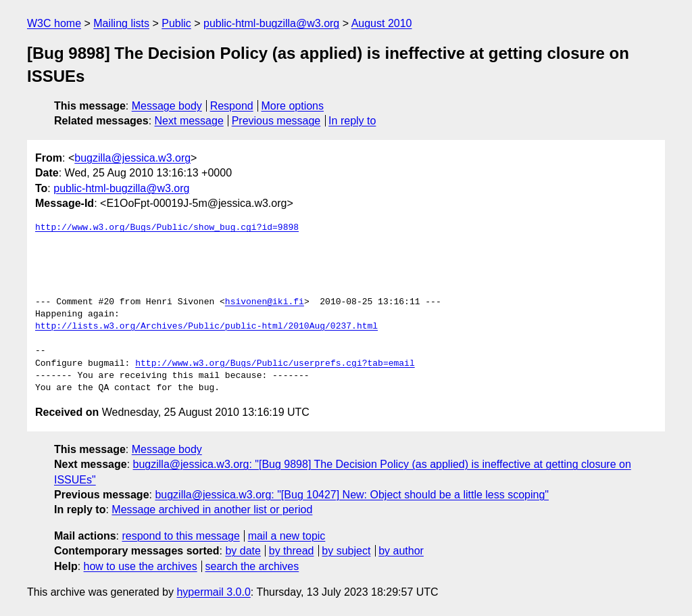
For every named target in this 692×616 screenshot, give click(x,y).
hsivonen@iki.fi (265, 302)
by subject (346, 551)
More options (293, 106)
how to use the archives (141, 566)
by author (401, 551)
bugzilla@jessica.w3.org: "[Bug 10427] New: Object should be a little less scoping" (352, 495)
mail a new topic (287, 536)
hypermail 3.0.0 (213, 592)
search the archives (252, 566)
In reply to (352, 121)
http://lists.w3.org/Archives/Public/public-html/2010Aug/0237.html (206, 327)
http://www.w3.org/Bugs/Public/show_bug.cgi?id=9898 (167, 228)
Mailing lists (121, 23)
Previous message (276, 121)
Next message (189, 121)
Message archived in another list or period (212, 510)
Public (176, 23)
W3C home (54, 23)
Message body (167, 106)
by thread (292, 551)
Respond (232, 106)
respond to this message (180, 536)
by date (243, 551)
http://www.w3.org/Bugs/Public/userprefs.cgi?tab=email (275, 364)
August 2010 (382, 23)
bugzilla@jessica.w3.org (132, 158)
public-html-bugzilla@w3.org (271, 23)
